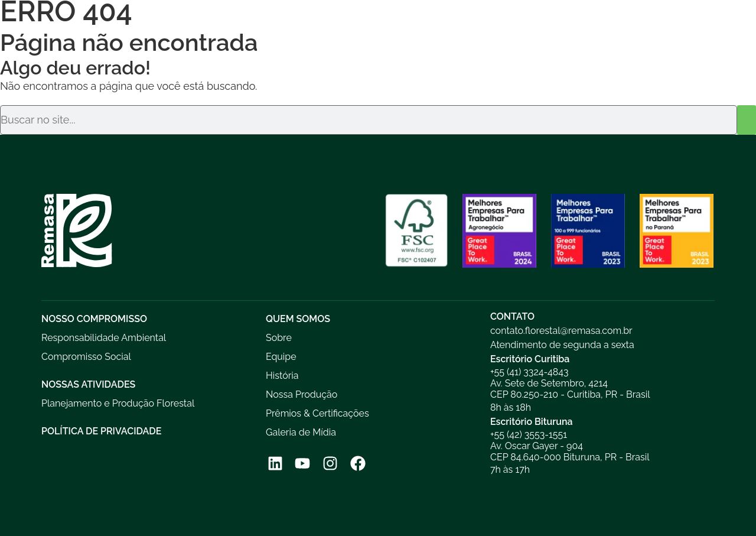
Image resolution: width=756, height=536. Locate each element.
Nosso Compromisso (94, 319)
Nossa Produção (302, 394)
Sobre (279, 338)
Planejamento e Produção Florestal (118, 403)
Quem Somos (298, 319)
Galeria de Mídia (301, 432)
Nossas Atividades (88, 384)
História (282, 376)
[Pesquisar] (747, 120)
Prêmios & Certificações (317, 413)
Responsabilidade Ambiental (104, 338)
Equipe (281, 357)
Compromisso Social (86, 357)
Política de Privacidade (101, 431)
